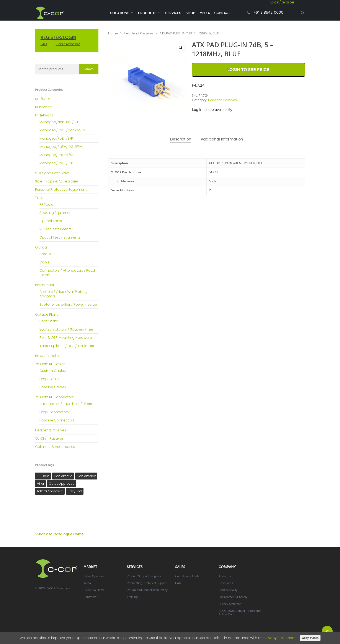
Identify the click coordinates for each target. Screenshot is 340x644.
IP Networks (44, 115)
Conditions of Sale (187, 576)
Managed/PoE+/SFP (56, 138)
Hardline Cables (53, 387)
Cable (45, 262)
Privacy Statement (230, 604)
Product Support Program (144, 576)
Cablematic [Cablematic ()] (63, 476)
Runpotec (43, 107)
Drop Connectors (54, 412)
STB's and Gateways (52, 173)
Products (149, 13)
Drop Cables (50, 379)
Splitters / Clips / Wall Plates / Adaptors (64, 294)
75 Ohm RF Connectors (54, 397)
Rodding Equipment (56, 213)
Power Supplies (48, 356)
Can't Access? (68, 44)
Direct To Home (94, 590)
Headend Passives (51, 430)
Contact (222, 13)
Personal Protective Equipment (61, 190)
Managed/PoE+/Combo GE (63, 130)
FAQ (44, 44)
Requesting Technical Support (147, 583)
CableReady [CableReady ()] (86, 476)
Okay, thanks (310, 638)
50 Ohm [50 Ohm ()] (43, 476)
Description (181, 139)
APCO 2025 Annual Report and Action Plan (240, 613)
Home (113, 33)
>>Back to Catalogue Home (59, 534)
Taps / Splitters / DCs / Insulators (67, 346)
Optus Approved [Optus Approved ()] (62, 484)
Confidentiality (228, 590)
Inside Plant (45, 285)
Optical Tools (51, 221)
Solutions (122, 13)
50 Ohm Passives (49, 438)
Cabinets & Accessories (55, 447)
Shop (190, 13)
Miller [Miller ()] (40, 484)
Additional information (222, 139)
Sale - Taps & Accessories (57, 181)
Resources (226, 583)
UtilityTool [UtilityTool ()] (75, 491)
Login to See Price (248, 70)
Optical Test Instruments (60, 237)
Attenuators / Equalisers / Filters (66, 404)
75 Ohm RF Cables (50, 364)
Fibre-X (45, 254)
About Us (225, 576)
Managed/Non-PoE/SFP (59, 122)
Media (205, 13)
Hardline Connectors (57, 420)
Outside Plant (46, 314)
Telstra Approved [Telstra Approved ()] (50, 491)
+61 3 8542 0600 (269, 13)
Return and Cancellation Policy (147, 590)
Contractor (91, 597)
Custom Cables (53, 371)
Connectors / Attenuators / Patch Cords (68, 273)
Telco (87, 583)
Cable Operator (94, 576)
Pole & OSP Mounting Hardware (66, 338)
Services (173, 13)
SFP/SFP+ (42, 99)
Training (132, 597)
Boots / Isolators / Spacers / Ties (67, 329)
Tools (40, 198)
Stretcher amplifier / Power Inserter (68, 304)
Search (89, 69)
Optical (41, 247)
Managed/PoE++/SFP (57, 155)
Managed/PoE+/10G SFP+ (61, 147)
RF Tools (46, 204)
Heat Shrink (49, 321)
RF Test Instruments (56, 229)
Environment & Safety (233, 597)
